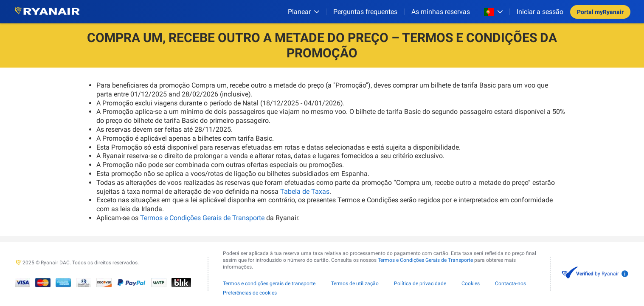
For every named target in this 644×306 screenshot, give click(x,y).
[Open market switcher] (493, 12)
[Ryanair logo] (47, 12)
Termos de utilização (355, 283)
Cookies (471, 283)
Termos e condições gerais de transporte (269, 283)
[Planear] (304, 12)
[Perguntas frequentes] (365, 12)
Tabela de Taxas (305, 191)
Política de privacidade (420, 283)
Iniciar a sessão (540, 12)
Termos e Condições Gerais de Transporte (202, 218)
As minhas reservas (441, 12)
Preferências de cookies (250, 293)
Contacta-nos (510, 283)
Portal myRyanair (600, 12)
